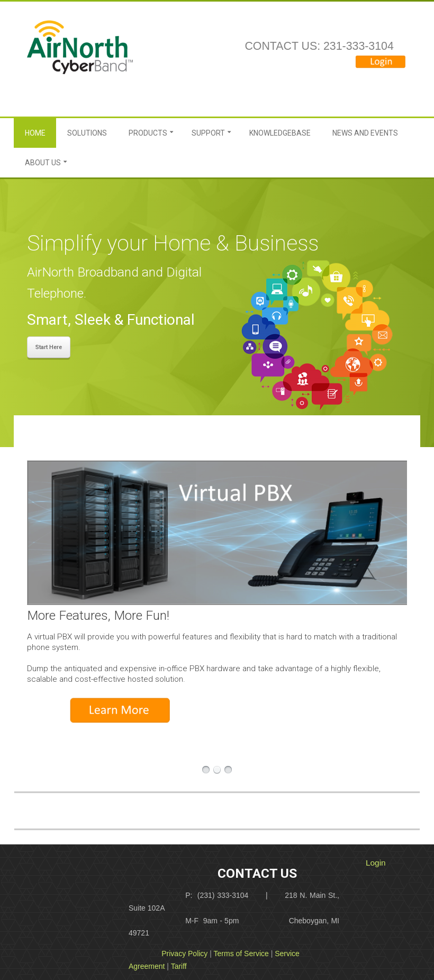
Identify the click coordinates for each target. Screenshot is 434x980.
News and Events (365, 133)
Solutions (87, 133)
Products (148, 133)
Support (208, 133)
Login (376, 863)
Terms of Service (241, 954)
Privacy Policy (184, 954)
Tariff (179, 966)
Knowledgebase (280, 133)
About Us (43, 163)
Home (35, 133)
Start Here (49, 347)
